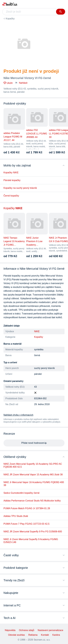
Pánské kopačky (12, 180)
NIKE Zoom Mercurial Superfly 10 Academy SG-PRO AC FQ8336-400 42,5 (33, 465)
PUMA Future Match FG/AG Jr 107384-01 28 (27, 508)
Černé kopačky (11, 196)
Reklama (33, 635)
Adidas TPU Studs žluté (16, 516)
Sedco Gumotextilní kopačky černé (21, 493)
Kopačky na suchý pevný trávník (20, 188)
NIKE (37, 331)
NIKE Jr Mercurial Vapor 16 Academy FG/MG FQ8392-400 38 (34, 484)
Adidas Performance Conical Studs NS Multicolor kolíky (32, 501)
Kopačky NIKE (11, 173)
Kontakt (45, 635)
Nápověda (10, 630)
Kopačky (10, 19)
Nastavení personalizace (50, 630)
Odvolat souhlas (17, 635)
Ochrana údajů (27, 630)
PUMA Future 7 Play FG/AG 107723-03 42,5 (27, 524)
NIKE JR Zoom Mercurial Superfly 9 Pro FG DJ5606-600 (33, 532)
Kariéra (56, 635)
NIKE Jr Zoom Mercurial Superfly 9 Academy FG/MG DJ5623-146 (31, 541)
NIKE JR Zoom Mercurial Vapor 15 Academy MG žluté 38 (33, 475)
